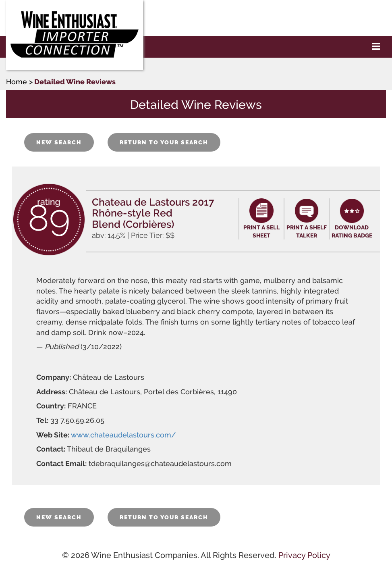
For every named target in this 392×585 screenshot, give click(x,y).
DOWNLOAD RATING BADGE (352, 231)
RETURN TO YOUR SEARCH (164, 142)
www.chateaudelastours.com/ (123, 435)
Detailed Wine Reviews (75, 82)
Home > (19, 82)
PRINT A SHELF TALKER (307, 231)
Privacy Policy (304, 555)
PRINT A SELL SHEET (261, 231)
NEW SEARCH (59, 142)
